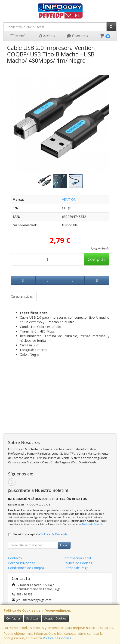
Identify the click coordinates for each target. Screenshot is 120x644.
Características (22, 296)
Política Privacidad (22, 563)
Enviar (64, 545)
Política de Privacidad (93, 524)
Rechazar (32, 618)
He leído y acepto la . (42, 534)
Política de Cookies (57, 638)
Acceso (46, 36)
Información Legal (77, 558)
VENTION (69, 199)
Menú (18, 36)
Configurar (13, 618)
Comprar (97, 259)
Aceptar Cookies (55, 618)
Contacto (77, 36)
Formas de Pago (76, 568)
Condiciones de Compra (26, 568)
